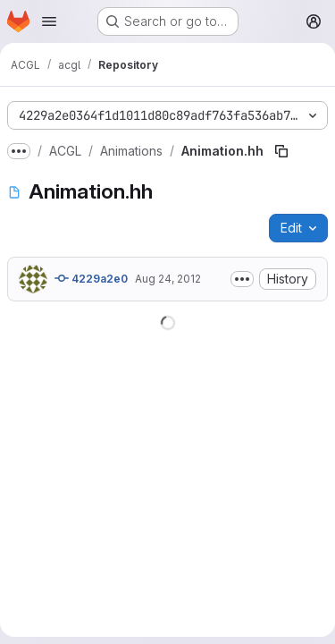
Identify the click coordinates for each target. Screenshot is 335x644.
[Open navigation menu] (49, 21)
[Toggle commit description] (242, 279)
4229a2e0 (91, 278)
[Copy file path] (281, 151)
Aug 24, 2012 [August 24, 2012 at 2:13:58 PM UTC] (168, 279)
